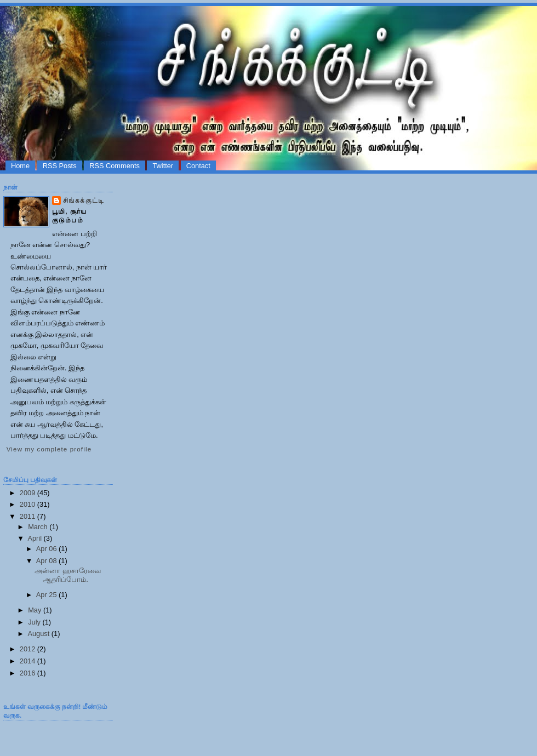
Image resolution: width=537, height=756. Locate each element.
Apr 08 (47, 561)
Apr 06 (47, 549)
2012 (28, 649)
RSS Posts (60, 166)
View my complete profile (49, 449)
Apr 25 (47, 595)
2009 (28, 493)
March (39, 527)
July (35, 622)
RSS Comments (115, 166)
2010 (28, 504)
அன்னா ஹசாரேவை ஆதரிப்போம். (68, 575)
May (36, 610)
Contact (198, 166)
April (35, 538)
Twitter (163, 166)
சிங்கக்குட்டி (84, 201)
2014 (28, 661)
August (39, 634)
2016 (28, 673)
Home (20, 166)
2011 (28, 516)
